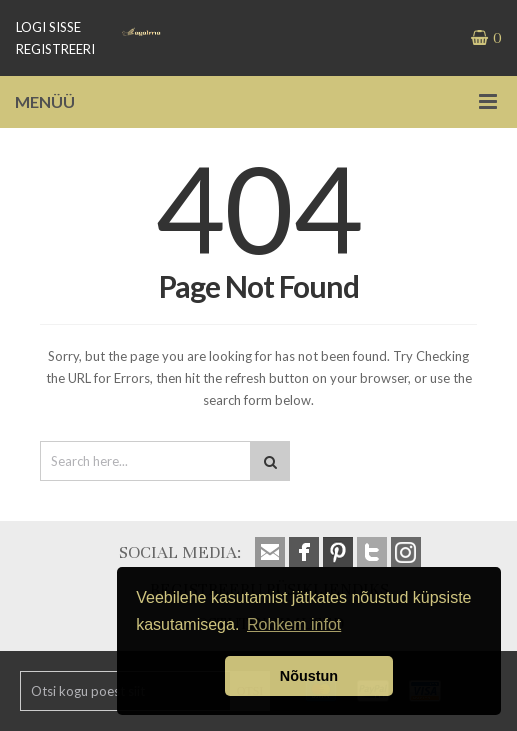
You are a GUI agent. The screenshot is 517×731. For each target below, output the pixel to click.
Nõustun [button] (309, 676)
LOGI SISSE (48, 27)
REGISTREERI (55, 49)
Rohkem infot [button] (294, 624)
